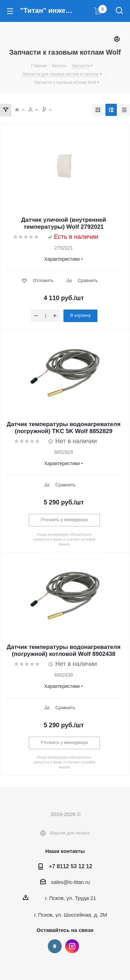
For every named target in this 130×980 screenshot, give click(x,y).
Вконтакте (55, 946)
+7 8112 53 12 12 (71, 866)
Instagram (72, 946)
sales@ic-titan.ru (71, 882)
